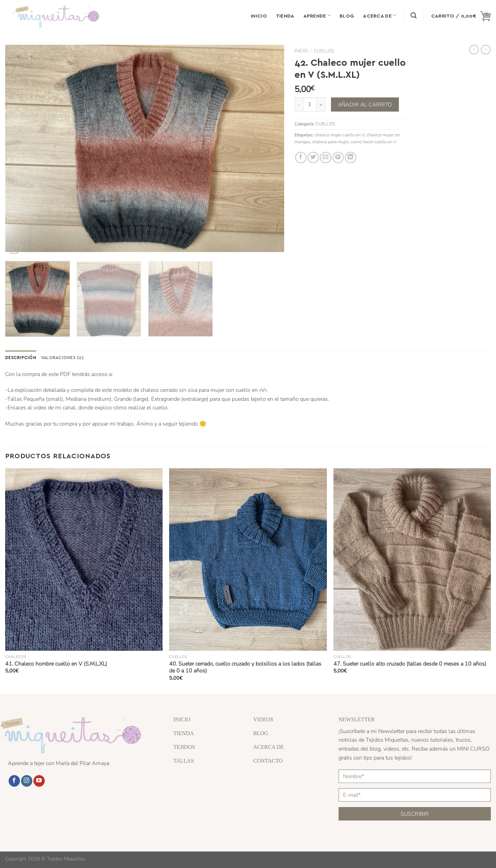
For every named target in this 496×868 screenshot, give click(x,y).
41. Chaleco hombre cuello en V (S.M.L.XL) (56, 664)
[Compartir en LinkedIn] (350, 158)
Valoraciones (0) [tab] (62, 357)
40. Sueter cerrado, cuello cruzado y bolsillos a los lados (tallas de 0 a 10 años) (245, 667)
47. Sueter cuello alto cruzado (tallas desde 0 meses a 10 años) (410, 664)
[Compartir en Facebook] (301, 158)
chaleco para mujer (330, 142)
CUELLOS (324, 51)
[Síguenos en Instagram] (27, 781)
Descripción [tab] (21, 357)
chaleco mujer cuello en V (339, 135)
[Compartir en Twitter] (313, 158)
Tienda (285, 15)
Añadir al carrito (365, 104)
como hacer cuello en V (374, 142)
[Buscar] (414, 16)
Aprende (317, 15)
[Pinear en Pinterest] (338, 158)
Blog (347, 15)
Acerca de (380, 15)
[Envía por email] (326, 158)
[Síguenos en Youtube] (39, 781)
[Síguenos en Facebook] (14, 781)
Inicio (259, 15)
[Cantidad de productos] (310, 104)
